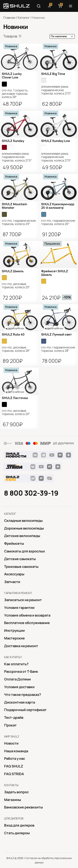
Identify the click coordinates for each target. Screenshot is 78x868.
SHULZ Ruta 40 (13, 335)
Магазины (13, 800)
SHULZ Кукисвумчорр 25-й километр (58, 206)
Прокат (10, 725)
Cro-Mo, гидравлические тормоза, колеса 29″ (19, 222)
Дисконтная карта (20, 702)
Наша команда (16, 751)
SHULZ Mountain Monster (14, 206)
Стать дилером (17, 833)
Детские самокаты (20, 559)
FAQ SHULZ (14, 766)
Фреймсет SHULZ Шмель (55, 273)
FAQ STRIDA (14, 774)
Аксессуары (14, 574)
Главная (9, 18)
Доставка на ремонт (21, 646)
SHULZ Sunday (13, 141)
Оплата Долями (17, 679)
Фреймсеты (14, 543)
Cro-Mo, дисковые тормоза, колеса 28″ (16, 349)
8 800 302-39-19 (31, 493)
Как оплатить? (16, 664)
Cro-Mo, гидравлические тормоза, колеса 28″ (58, 349)
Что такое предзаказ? (23, 695)
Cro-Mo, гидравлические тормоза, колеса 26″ (58, 222)
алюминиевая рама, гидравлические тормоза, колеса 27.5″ (56, 90)
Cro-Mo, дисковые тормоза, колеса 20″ (16, 286)
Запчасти (12, 582)
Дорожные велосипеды (24, 528)
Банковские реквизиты (24, 807)
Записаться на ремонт (23, 600)
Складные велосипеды (23, 521)
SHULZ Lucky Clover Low (12, 76)
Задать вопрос (16, 792)
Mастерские (14, 638)
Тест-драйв (14, 718)
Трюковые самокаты (21, 567)
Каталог (24, 18)
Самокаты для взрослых (25, 551)
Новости (11, 743)
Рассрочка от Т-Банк (21, 672)
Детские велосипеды (22, 536)
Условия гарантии (19, 608)
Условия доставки (19, 687)
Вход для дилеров (19, 825)
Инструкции (14, 630)
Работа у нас (15, 759)
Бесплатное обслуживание (27, 623)
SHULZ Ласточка (15, 398)
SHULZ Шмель (13, 271)
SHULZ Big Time (53, 74)
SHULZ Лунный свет (56, 335)
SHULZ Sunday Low (56, 141)
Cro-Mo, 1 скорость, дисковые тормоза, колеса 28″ (15, 94)
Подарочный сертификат (25, 710)
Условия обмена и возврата (27, 615)
